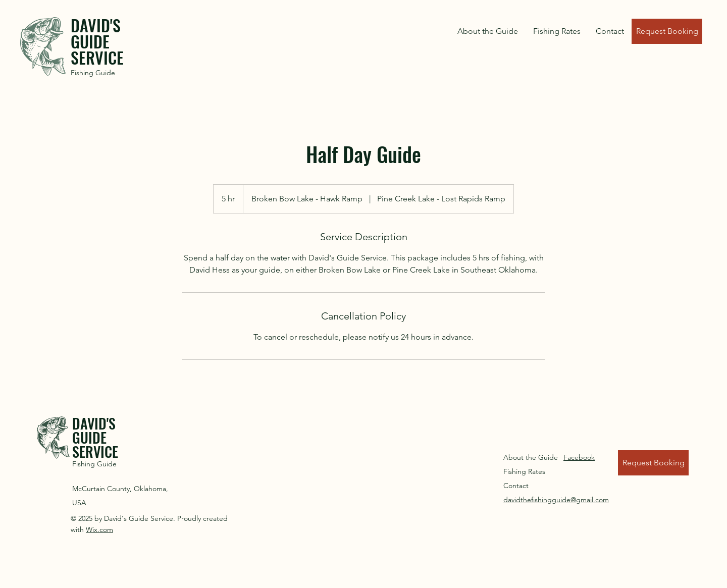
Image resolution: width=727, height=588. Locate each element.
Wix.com (99, 529)
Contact (516, 486)
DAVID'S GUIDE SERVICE (97, 41)
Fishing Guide (93, 73)
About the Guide (531, 457)
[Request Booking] (667, 31)
